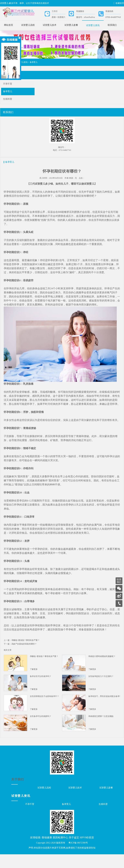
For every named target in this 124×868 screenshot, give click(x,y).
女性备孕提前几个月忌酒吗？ (101, 689)
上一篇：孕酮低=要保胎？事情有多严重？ (22, 653)
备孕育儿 (34, 66)
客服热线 (109, 11)
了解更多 (34, 682)
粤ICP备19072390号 (78, 856)
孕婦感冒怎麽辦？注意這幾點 (101, 729)
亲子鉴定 (74, 851)
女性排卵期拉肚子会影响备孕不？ (45, 709)
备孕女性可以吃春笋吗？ (41, 689)
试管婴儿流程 (28, 25)
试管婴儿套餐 (71, 25)
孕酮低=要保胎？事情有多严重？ (44, 669)
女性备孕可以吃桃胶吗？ (41, 729)
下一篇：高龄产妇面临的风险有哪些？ (21, 657)
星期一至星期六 (58, 17)
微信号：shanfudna (85, 17)
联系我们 (112, 25)
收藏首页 (120, 3)
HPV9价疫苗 (87, 851)
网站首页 (9, 25)
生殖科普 (8, 103)
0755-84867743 (113, 17)
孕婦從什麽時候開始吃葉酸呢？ (102, 669)
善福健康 (47, 851)
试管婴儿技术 (50, 25)
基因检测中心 (60, 851)
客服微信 (80, 11)
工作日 (55, 11)
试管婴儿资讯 (93, 25)
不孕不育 (8, 88)
